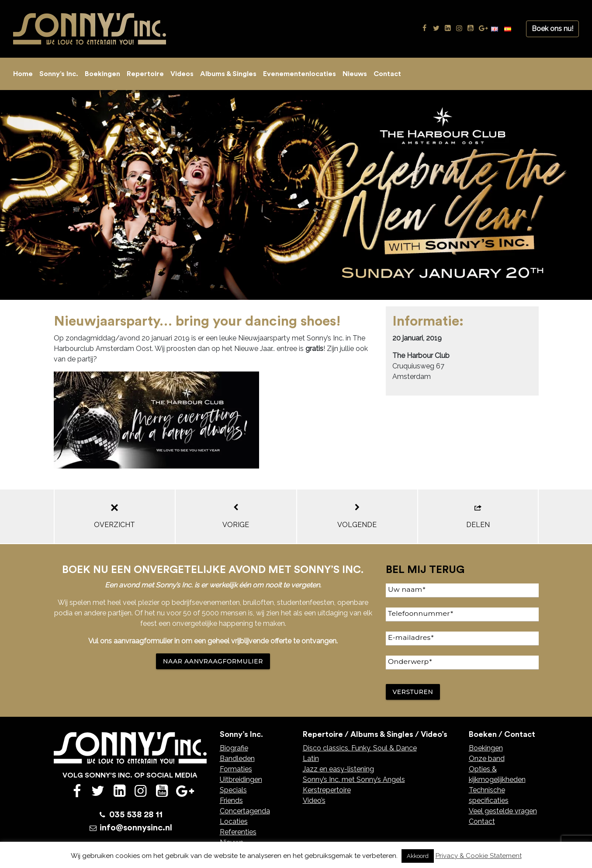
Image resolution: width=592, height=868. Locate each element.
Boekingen (102, 74)
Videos (182, 74)
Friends (231, 800)
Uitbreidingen (241, 779)
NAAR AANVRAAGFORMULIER (213, 661)
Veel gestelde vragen (503, 811)
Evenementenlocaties (299, 74)
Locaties (234, 821)
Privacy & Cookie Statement (479, 856)
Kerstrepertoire (327, 790)
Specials (233, 790)
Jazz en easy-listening (338, 769)
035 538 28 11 (136, 815)
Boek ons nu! (552, 29)
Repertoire (145, 74)
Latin (311, 759)
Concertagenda (245, 811)
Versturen (413, 692)
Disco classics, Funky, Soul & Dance (360, 748)
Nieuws (355, 74)
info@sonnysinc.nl (136, 828)
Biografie (234, 748)
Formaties (236, 769)
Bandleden (237, 759)
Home (23, 74)
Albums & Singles (228, 74)
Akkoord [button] (418, 856)
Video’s (314, 800)
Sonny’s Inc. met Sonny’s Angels (354, 779)
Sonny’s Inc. (59, 74)
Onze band (487, 759)
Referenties (238, 832)
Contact (387, 74)
